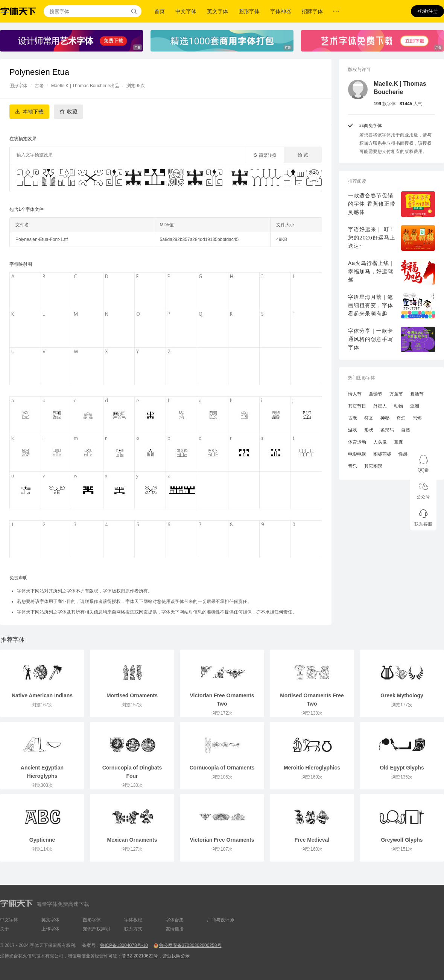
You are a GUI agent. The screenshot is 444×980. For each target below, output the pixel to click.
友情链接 (175, 929)
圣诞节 (376, 394)
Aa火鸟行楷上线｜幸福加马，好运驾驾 (371, 271)
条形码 (387, 430)
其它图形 (373, 466)
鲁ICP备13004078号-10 (124, 945)
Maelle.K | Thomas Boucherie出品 (85, 86)
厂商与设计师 (220, 920)
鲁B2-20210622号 (140, 956)
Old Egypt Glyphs (402, 768)
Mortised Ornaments (132, 695)
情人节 (355, 394)
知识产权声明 (96, 929)
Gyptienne (42, 840)
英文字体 (217, 11)
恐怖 (417, 418)
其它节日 (357, 406)
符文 (369, 418)
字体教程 (133, 920)
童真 (398, 442)
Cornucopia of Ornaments (222, 768)
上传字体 (50, 929)
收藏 (72, 112)
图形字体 (249, 11)
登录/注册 (427, 11)
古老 (39, 86)
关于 (5, 929)
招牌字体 (312, 11)
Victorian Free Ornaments (222, 840)
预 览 (303, 155)
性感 (403, 454)
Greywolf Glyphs (402, 840)
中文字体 (186, 11)
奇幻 (401, 418)
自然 (406, 430)
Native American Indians (42, 695)
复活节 (417, 394)
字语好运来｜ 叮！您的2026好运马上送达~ (372, 238)
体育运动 (357, 442)
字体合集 (175, 920)
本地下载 (33, 112)
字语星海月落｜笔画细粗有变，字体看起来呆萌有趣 (371, 305)
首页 (160, 11)
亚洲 (415, 406)
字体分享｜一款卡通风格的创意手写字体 (371, 339)
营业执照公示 (176, 956)
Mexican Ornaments (132, 840)
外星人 (380, 406)
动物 (398, 406)
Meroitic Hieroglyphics (312, 768)
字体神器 (281, 11)
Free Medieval (312, 840)
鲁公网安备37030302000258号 (190, 945)
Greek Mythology (402, 695)
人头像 (380, 442)
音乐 (353, 466)
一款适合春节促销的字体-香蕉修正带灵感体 (372, 204)
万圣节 (396, 394)
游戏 (353, 430)
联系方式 (133, 929)
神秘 (385, 418)
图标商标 (382, 454)
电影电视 (357, 454)
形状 (369, 430)
